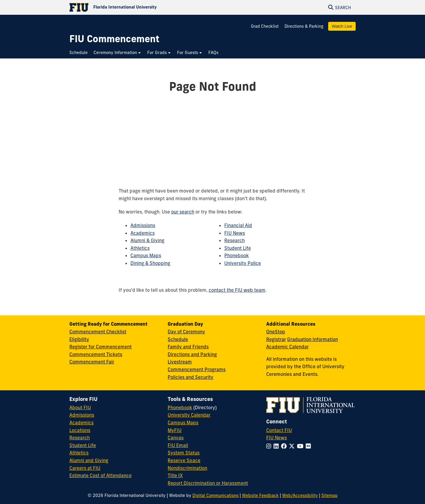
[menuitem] (80, 53)
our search (183, 212)
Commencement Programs (197, 369)
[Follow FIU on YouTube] (301, 446)
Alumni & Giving (147, 240)
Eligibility (79, 339)
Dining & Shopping (150, 263)
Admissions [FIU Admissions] (82, 415)
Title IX (175, 475)
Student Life (238, 248)
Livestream (180, 362)
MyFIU (175, 430)
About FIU (80, 407)
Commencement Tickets (96, 354)
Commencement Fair (92, 362)
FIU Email (178, 445)
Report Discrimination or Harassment (208, 483)
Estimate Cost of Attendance (100, 475)
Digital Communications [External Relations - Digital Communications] (215, 495)
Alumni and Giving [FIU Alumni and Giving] (89, 460)
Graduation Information (313, 339)
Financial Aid (238, 225)
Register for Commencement (100, 347)
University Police (243, 263)
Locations (80, 430)
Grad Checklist (265, 26)
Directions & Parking (304, 26)
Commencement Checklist (98, 332)
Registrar (276, 339)
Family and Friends (188, 347)
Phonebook (237, 255)
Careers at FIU (85, 468)
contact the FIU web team (237, 290)
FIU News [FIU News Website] (277, 438)
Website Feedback (260, 495)
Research (234, 240)
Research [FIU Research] (80, 438)
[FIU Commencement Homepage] (114, 39)
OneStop (276, 332)
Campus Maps (146, 255)
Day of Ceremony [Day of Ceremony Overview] (186, 332)
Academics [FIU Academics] (81, 423)
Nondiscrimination (187, 468)
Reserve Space (184, 460)
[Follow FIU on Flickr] (309, 446)
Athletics (140, 248)
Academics (143, 233)
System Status (184, 453)
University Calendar (189, 415)
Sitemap (330, 495)
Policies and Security (191, 377)
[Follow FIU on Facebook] (285, 446)
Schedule (178, 339)
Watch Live (342, 26)
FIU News (235, 233)
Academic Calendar (287, 347)
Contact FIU (279, 430)
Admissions (143, 225)
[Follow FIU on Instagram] (270, 446)
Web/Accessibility (300, 495)
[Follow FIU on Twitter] (293, 446)
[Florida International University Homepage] (141, 7)
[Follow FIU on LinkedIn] (277, 446)
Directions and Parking (192, 354)
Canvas (176, 438)
